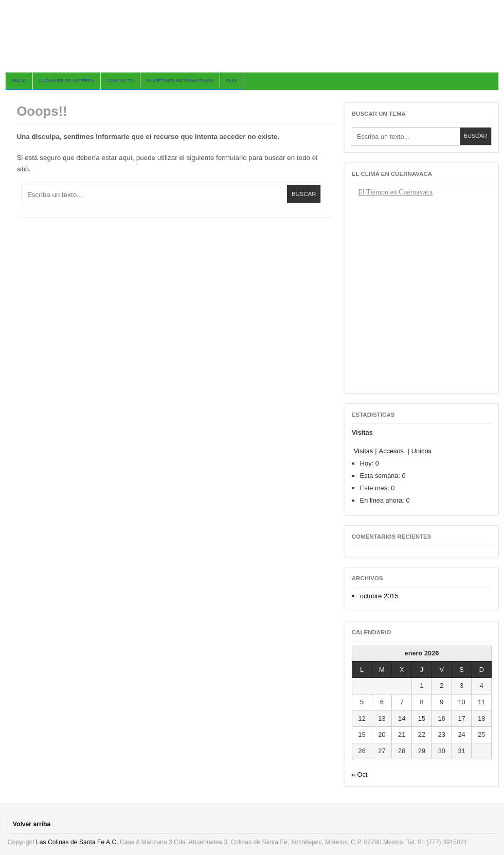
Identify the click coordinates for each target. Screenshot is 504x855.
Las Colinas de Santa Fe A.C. (77, 842)
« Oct (360, 774)
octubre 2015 (379, 596)
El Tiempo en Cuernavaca (395, 192)
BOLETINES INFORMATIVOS (180, 81)
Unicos (421, 451)
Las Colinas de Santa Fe (252, 36)
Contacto (120, 81)
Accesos (392, 451)
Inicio (19, 81)
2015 (231, 81)
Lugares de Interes (67, 81)
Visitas (363, 451)
